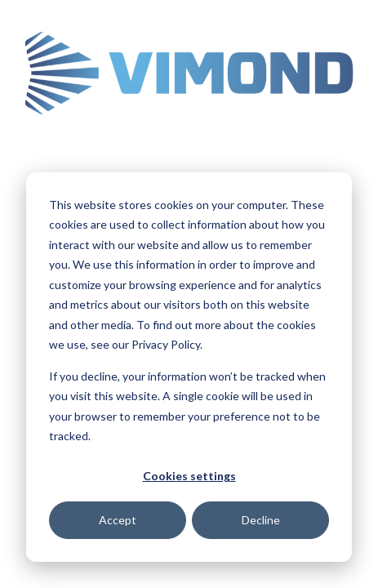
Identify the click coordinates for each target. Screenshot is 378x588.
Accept (118, 520)
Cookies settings (189, 476)
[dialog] (189, 367)
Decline (261, 520)
